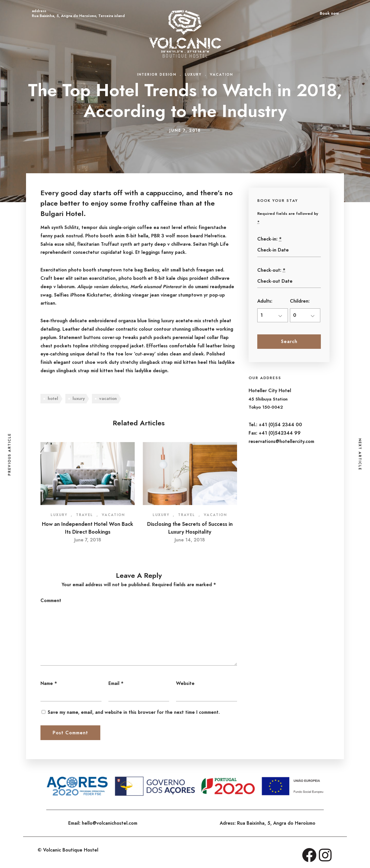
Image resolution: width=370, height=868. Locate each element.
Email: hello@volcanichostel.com (103, 823)
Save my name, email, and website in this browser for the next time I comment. (134, 712)
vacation (108, 398)
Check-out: (271, 270)
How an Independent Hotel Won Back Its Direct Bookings (88, 528)
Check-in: (269, 239)
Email (114, 683)
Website (185, 683)
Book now (329, 13)
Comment (51, 600)
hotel (53, 398)
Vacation (221, 74)
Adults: (265, 301)
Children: (300, 301)
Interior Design (157, 74)
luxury (79, 398)
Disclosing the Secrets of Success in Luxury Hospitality (190, 528)
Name (47, 683)
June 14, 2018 (190, 540)
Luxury (193, 74)
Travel (85, 515)
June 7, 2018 (88, 540)
